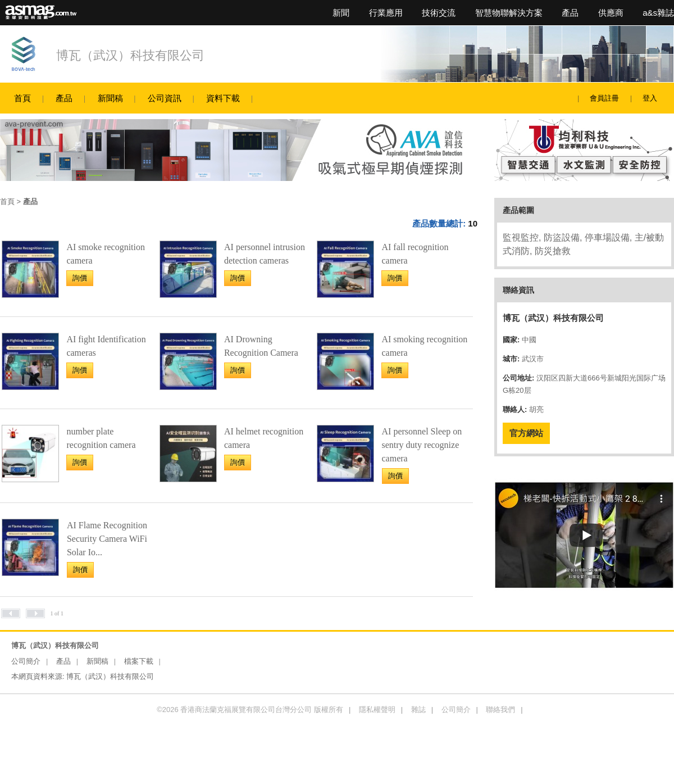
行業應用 (386, 13)
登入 (650, 98)
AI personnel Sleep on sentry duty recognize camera (422, 445)
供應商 (611, 13)
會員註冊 (604, 98)
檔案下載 (139, 661)
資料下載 (223, 98)
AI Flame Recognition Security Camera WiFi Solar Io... (107, 539)
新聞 (341, 13)
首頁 (22, 98)
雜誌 (418, 710)
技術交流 (439, 13)
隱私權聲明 (377, 710)
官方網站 (526, 433)
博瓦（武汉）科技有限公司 (130, 55)
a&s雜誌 (658, 13)
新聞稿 (110, 98)
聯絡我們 (500, 710)
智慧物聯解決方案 (509, 13)
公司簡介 (26, 661)
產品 (570, 13)
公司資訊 (165, 98)
